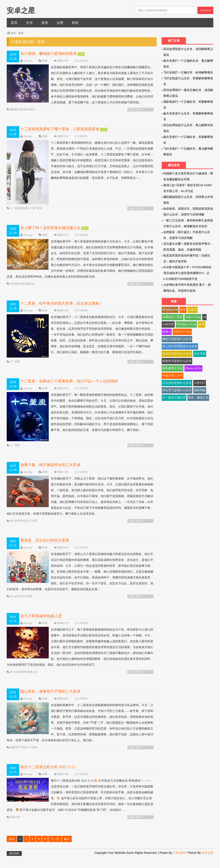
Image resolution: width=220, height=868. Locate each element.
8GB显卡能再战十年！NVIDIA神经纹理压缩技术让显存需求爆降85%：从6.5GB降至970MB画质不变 (187, 273)
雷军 (183, 310)
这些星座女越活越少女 (22, 290)
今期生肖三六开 (173, 376)
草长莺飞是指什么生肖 (177, 390)
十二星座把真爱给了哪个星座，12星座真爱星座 (60, 135)
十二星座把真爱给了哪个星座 (26, 215)
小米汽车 (168, 324)
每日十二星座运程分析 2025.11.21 (48, 778)
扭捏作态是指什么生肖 (177, 354)
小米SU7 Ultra (182, 332)
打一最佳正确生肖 (174, 398)
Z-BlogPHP (180, 864)
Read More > (137, 115)
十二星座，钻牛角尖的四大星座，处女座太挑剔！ (62, 310)
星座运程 (15, 828)
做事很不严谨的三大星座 (24, 758)
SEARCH (205, 10)
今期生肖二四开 (173, 317)
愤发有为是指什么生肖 (177, 361)
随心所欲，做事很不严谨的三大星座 (50, 703)
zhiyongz (28, 61)
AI (204, 317)
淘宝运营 (207, 864)
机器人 (167, 332)
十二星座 (15, 372)
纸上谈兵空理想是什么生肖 (180, 346)
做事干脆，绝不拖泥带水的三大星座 (50, 476)
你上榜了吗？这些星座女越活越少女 (51, 235)
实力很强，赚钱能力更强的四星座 (49, 54)
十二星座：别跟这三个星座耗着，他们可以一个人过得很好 (69, 391)
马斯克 (193, 310)
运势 (60, 23)
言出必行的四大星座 (21, 607)
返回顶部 (14, 864)
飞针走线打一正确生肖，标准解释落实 (188, 72)
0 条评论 (83, 61)
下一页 (55, 850)
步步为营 (200, 354)
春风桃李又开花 (173, 368)
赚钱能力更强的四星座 (22, 115)
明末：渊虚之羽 (198, 398)
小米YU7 (200, 383)
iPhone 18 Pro (193, 368)
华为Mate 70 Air (186, 324)
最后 (67, 850)
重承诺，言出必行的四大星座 (45, 551)
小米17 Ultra (193, 317)
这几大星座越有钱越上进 (41, 627)
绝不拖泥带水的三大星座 (24, 532)
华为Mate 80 (170, 310)
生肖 (29, 23)
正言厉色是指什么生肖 (177, 383)
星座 (45, 23)
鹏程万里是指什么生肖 (177, 339)
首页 (14, 23)
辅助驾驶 (200, 390)
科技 (75, 23)
